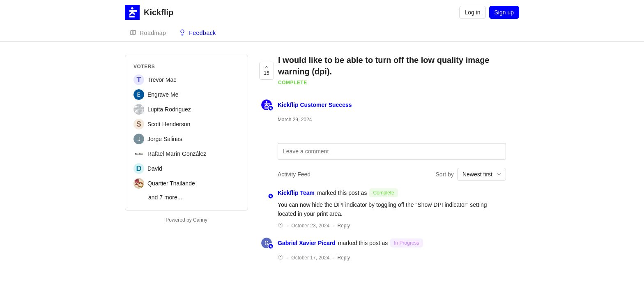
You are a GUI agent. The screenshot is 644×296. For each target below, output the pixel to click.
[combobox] (482, 174)
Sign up (504, 12)
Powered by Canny (186, 220)
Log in (472, 12)
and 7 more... (165, 197)
